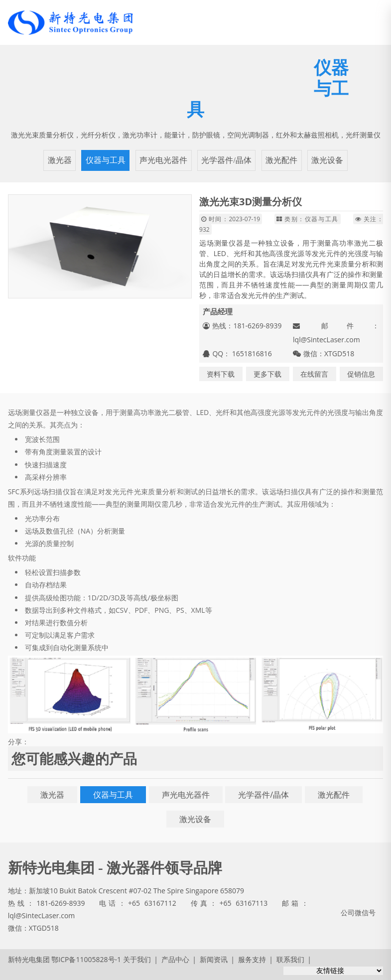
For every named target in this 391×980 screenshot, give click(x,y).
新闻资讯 (214, 959)
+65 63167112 (152, 903)
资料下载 (221, 374)
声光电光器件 (163, 160)
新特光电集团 (29, 959)
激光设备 (327, 160)
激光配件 (281, 160)
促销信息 (361, 374)
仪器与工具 (106, 160)
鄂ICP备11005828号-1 (86, 959)
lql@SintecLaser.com (326, 340)
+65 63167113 (243, 903)
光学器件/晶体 (226, 160)
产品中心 (175, 959)
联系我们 (290, 959)
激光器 (60, 160)
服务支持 (252, 959)
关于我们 (137, 959)
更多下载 (267, 374)
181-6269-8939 (61, 903)
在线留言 (314, 374)
